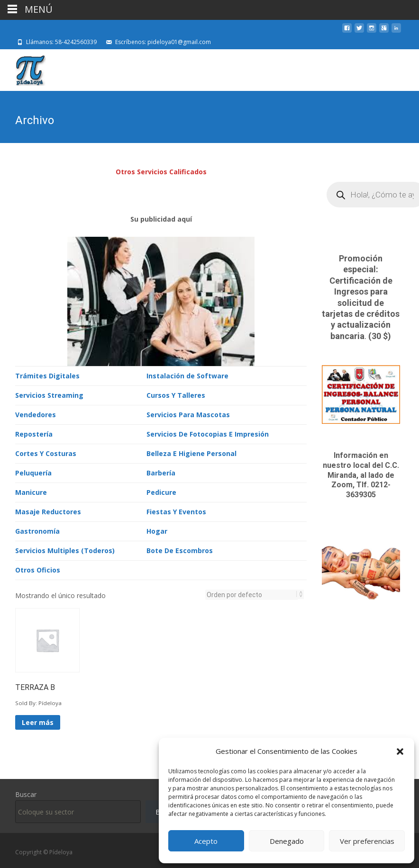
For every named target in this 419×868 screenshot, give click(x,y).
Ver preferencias (367, 841)
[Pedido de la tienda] (252, 594)
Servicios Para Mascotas (188, 414)
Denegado (287, 841)
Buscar (26, 793)
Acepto (206, 841)
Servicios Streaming (49, 394)
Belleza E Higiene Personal (191, 452)
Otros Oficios (38, 569)
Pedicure (161, 491)
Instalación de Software (187, 375)
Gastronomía (37, 530)
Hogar (157, 530)
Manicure (31, 491)
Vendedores (36, 414)
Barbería (161, 472)
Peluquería (33, 472)
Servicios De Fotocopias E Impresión (208, 433)
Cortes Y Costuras (46, 452)
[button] (400, 752)
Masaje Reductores (48, 511)
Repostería (34, 433)
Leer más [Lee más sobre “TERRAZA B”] (38, 721)
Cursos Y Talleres (176, 394)
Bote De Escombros (180, 550)
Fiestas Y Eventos (176, 511)
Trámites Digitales (47, 375)
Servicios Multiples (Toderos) (65, 550)
